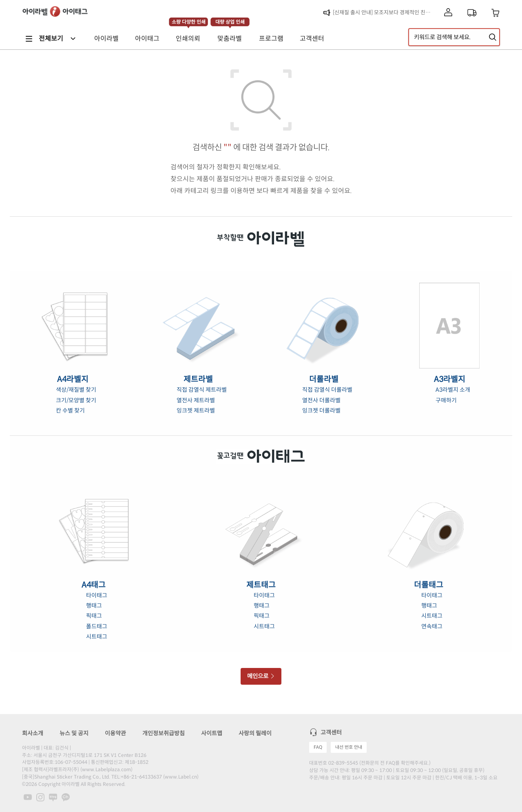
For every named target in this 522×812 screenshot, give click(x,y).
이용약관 (115, 733)
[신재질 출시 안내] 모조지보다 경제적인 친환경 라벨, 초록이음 (384, 12)
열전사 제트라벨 (196, 400)
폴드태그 (97, 626)
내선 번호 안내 (349, 747)
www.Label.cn (181, 777)
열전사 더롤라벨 (321, 400)
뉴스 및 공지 (74, 733)
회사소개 (33, 733)
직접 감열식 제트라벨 (202, 390)
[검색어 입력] (454, 37)
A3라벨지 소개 (453, 390)
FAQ (318, 747)
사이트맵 (212, 733)
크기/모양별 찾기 (76, 400)
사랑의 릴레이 (255, 733)
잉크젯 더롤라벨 (321, 410)
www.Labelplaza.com (106, 769)
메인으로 (261, 676)
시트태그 (97, 637)
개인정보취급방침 (164, 733)
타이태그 (97, 595)
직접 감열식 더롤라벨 (327, 390)
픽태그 (94, 616)
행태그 (94, 606)
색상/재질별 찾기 (76, 390)
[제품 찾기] (493, 37)
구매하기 (446, 400)
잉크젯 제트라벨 (196, 410)
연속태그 (432, 626)
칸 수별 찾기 (70, 410)
